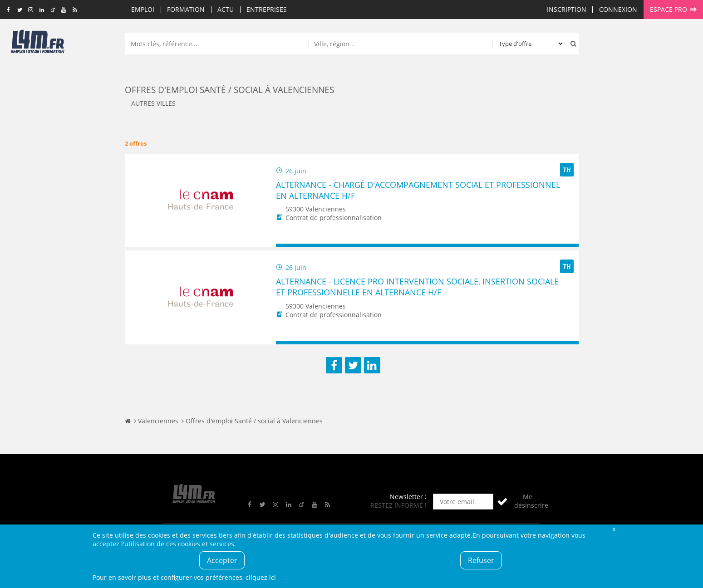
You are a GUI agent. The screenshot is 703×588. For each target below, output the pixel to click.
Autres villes (153, 103)
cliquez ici (261, 577)
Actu (226, 9)
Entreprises (267, 9)
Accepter (222, 560)
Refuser (481, 560)
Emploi (143, 9)
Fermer (614, 529)
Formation (186, 9)
